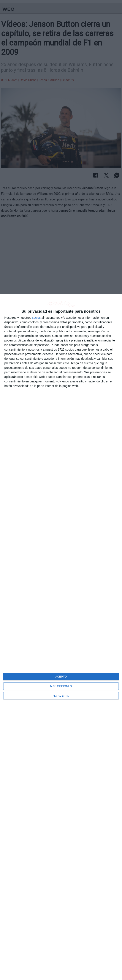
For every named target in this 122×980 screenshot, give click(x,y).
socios (36, 318)
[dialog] (61, 637)
